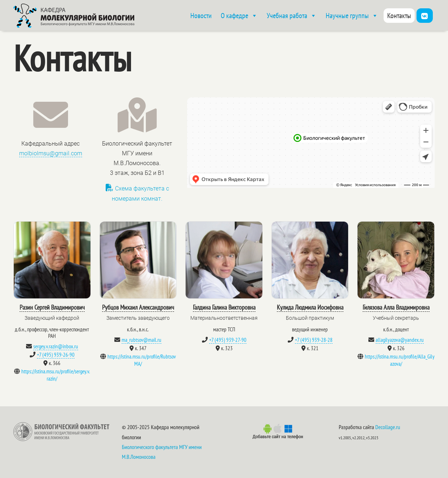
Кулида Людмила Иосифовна (310, 307)
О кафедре (239, 16)
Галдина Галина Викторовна (224, 307)
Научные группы (352, 16)
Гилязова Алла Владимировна (396, 307)
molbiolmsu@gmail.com (51, 153)
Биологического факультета (150, 447)
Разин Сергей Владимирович (52, 307)
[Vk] (425, 16)
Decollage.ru (388, 427)
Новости (201, 16)
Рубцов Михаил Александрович (138, 307)
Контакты (399, 16)
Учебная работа (292, 16)
